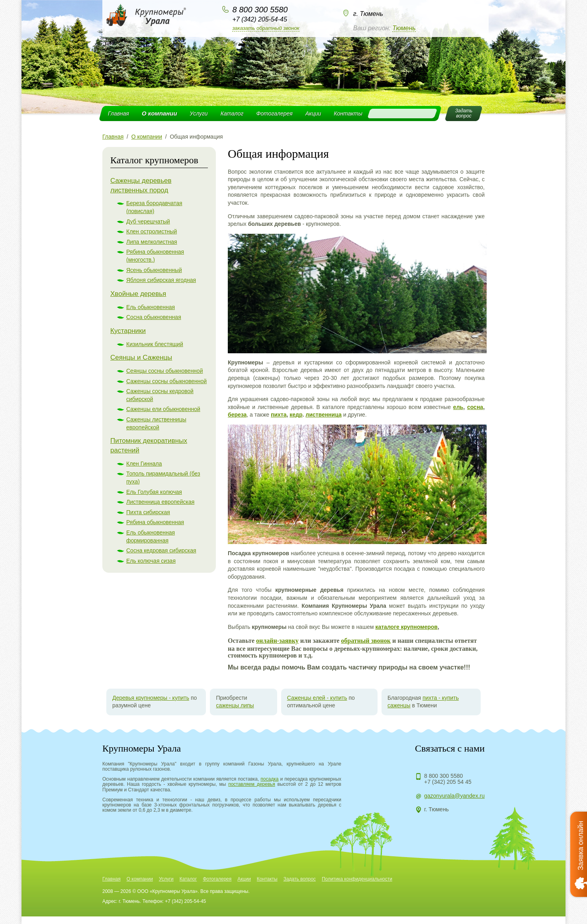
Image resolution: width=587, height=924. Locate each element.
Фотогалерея (274, 114)
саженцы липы (235, 705)
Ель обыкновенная (151, 307)
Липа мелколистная (152, 242)
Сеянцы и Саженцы (141, 357)
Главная (118, 114)
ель (458, 407)
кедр (296, 415)
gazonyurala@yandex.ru (454, 796)
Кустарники (128, 331)
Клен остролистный (152, 231)
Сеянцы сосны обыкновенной (164, 371)
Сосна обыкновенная (154, 317)
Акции (313, 114)
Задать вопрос (300, 879)
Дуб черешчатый (148, 221)
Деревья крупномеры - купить (151, 698)
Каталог (232, 114)
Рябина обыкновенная (155, 522)
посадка (269, 779)
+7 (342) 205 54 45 (448, 782)
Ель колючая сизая (151, 561)
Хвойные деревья (138, 294)
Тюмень (404, 28)
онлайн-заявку (277, 641)
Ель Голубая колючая (154, 492)
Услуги (199, 114)
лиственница (323, 415)
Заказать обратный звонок (266, 28)
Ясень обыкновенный (154, 270)
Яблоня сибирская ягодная (161, 280)
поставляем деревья (252, 784)
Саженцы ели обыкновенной (163, 409)
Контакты (348, 114)
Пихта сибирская (148, 512)
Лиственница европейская (160, 502)
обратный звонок (366, 641)
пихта (279, 415)
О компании (159, 113)
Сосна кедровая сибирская (161, 550)
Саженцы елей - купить (317, 698)
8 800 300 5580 (260, 10)
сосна (475, 407)
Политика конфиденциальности (357, 879)
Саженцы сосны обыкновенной (166, 381)
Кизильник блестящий (155, 344)
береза (237, 415)
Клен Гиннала (144, 464)
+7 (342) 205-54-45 (259, 19)
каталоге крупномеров (406, 627)
